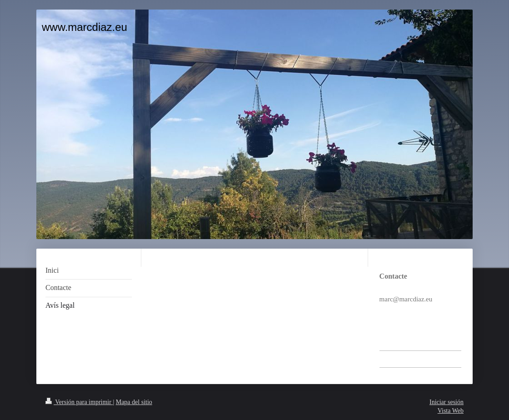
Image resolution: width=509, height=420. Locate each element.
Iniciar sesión (447, 402)
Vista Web (451, 411)
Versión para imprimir (79, 402)
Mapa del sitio (134, 402)
